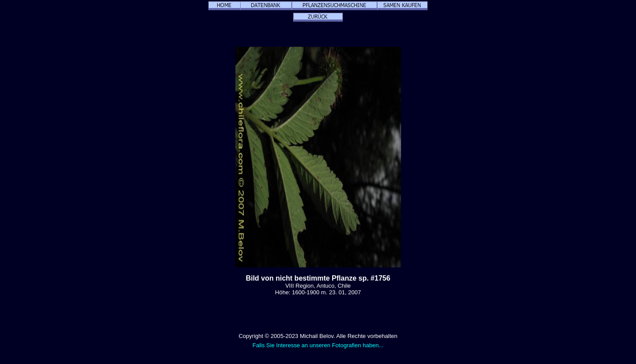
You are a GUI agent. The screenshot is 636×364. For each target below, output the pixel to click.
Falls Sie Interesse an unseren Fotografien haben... (318, 345)
